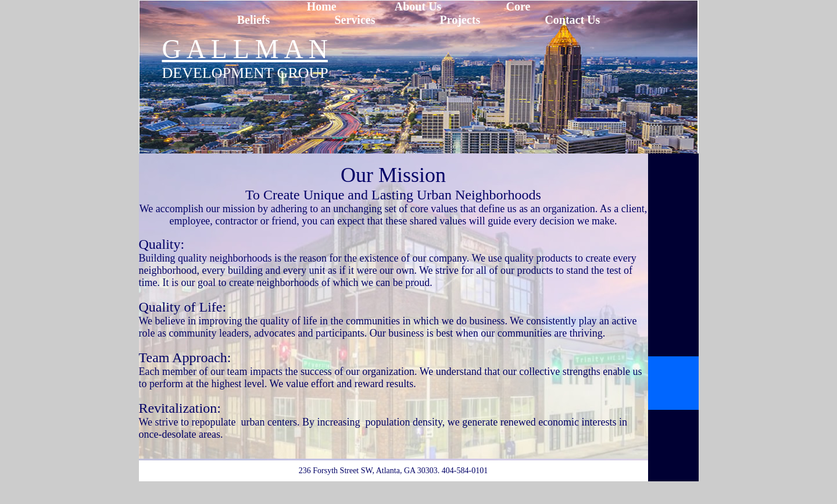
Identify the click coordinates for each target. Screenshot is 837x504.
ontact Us (577, 20)
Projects (460, 20)
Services (355, 20)
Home (322, 6)
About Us (418, 6)
